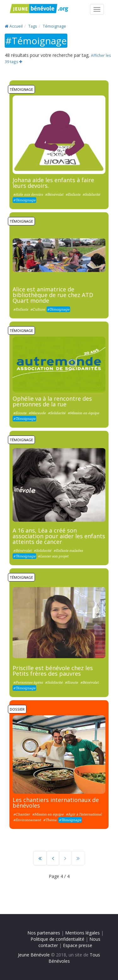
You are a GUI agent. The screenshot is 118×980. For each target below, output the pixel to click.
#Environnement (27, 820)
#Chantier (22, 814)
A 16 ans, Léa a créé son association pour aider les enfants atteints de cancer (59, 536)
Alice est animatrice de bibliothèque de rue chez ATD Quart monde (53, 295)
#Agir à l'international (84, 814)
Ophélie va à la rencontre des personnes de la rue (52, 401)
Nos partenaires (44, 933)
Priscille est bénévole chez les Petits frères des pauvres (53, 671)
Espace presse (78, 945)
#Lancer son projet (53, 556)
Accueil (14, 26)
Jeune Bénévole (34, 955)
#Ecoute (20, 413)
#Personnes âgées (28, 682)
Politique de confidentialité (57, 939)
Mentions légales (82, 933)
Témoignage (54, 26)
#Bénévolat (55, 194)
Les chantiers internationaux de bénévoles (56, 803)
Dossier (17, 709)
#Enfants (73, 194)
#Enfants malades (68, 550)
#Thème (50, 820)
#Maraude (37, 413)
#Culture (38, 309)
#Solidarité (91, 194)
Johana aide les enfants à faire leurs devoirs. (53, 183)
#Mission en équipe (83, 413)
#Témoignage (24, 200)
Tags (33, 26)
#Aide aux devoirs (28, 194)
